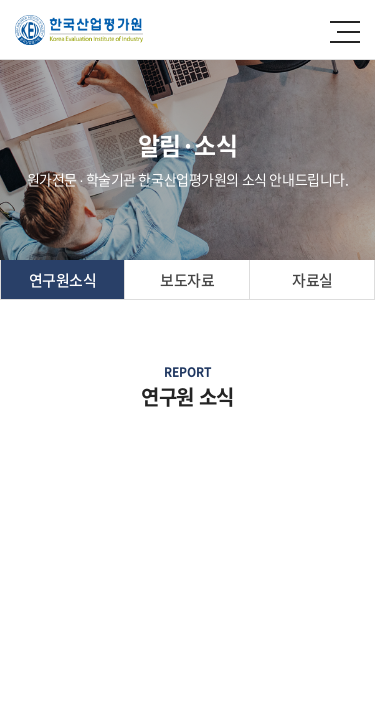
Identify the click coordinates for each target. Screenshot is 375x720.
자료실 (312, 280)
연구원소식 (63, 280)
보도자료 (187, 280)
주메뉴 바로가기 (0, 0)
